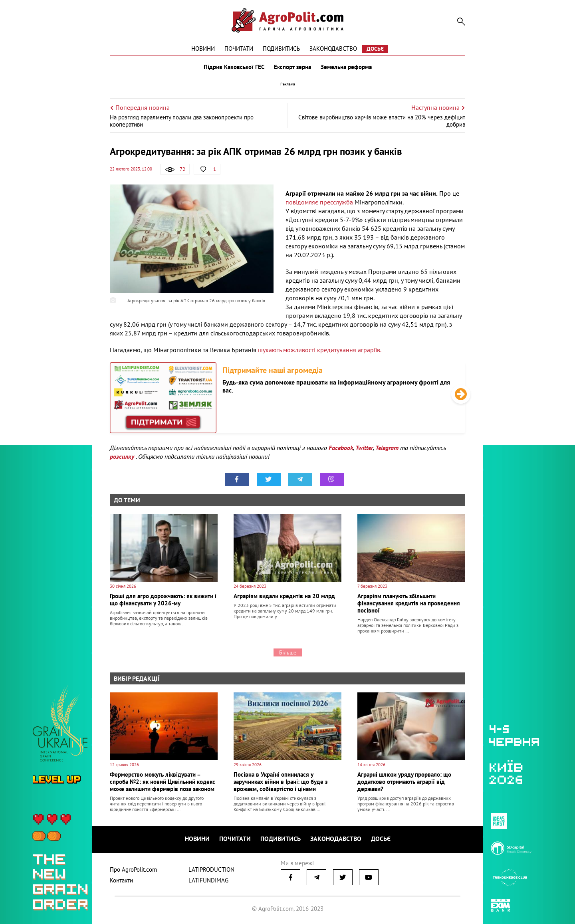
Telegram (387, 448)
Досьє (375, 49)
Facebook (341, 448)
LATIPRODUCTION (211, 869)
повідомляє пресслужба (319, 202)
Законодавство (333, 49)
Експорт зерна (292, 67)
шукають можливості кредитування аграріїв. (320, 350)
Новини (203, 49)
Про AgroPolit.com (133, 869)
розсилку (123, 456)
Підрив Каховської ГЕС (234, 67)
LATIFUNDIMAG (208, 880)
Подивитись (281, 49)
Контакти (121, 880)
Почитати (239, 49)
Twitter (364, 448)
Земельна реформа (346, 67)
